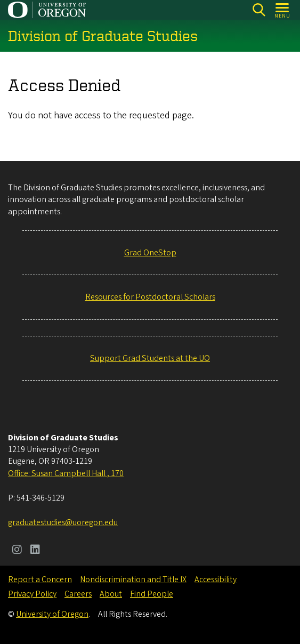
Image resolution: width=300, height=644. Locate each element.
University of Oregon (52, 614)
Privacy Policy (32, 594)
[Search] (259, 10)
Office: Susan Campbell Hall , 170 (66, 473)
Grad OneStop (150, 253)
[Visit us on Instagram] (17, 551)
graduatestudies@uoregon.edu (63, 522)
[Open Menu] (283, 10)
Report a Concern (40, 579)
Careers (78, 594)
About (111, 594)
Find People (152, 594)
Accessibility (216, 579)
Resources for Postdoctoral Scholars (150, 297)
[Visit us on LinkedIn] (35, 551)
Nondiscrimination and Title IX (133, 579)
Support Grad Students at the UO (150, 358)
